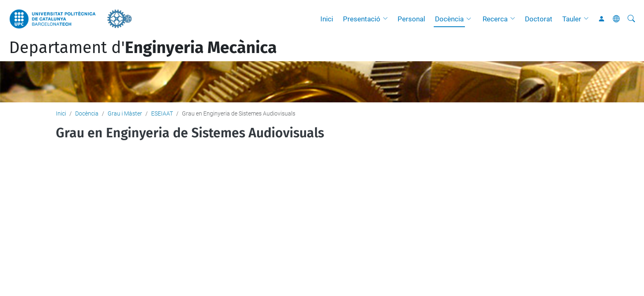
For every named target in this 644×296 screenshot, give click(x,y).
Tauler (572, 19)
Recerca (495, 19)
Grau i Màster (125, 113)
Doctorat (539, 19)
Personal (411, 19)
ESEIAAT (162, 113)
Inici (327, 19)
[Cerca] (631, 19)
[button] (387, 19)
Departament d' (143, 48)
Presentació (362, 19)
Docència (449, 19)
